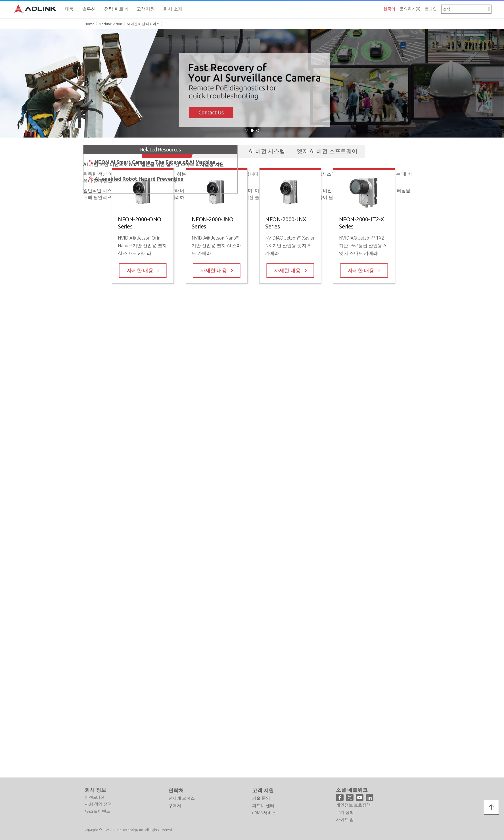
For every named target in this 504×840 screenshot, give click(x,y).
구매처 (175, 805)
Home (89, 24)
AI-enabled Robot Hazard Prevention (139, 178)
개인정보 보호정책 (353, 804)
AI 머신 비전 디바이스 (143, 24)
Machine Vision (110, 24)
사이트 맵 (345, 819)
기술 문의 (261, 797)
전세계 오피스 (182, 797)
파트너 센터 (263, 805)
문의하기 (410, 9)
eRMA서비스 (264, 812)
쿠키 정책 (345, 811)
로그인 (431, 9)
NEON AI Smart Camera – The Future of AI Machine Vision (163, 161)
